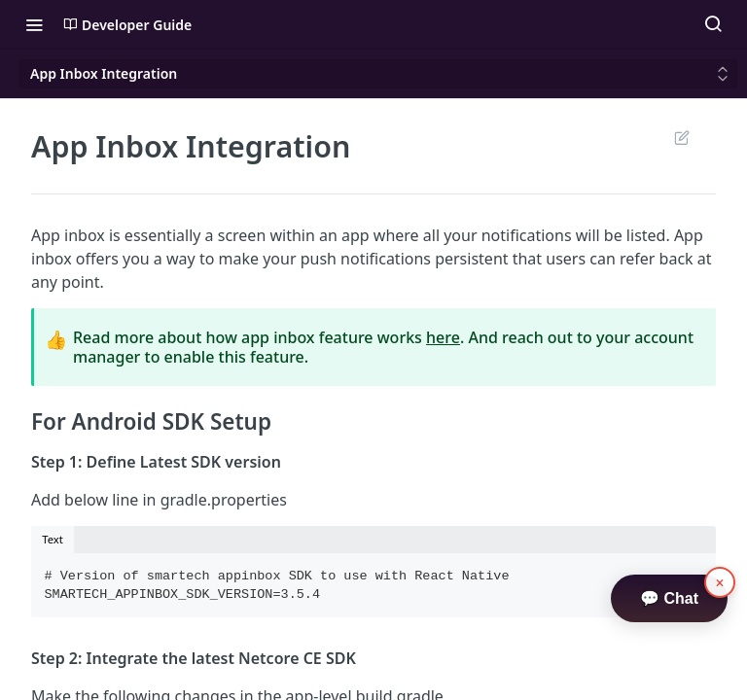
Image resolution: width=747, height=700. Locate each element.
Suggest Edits (681, 137)
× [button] (720, 583)
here (443, 337)
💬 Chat (669, 598)
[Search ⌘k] (713, 24)
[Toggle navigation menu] (34, 24)
